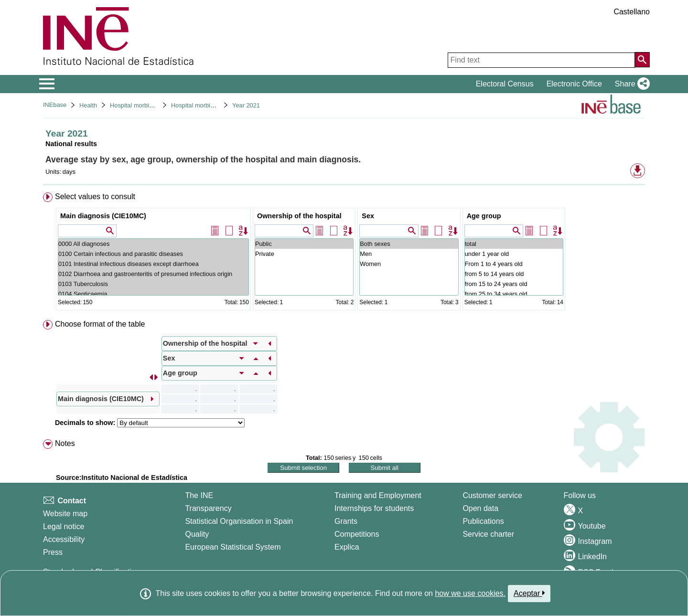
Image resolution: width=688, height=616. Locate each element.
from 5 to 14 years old (514, 274)
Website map (65, 514)
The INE (199, 495)
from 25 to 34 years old (514, 294)
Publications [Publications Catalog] (483, 521)
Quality (197, 534)
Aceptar (529, 593)
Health (88, 105)
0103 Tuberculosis (153, 284)
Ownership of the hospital (299, 216)
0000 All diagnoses (153, 244)
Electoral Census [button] (505, 84)
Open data (480, 508)
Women (409, 264)
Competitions (357, 534)
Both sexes (409, 244)
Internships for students (374, 508)
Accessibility (64, 539)
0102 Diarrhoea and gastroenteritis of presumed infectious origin (153, 274)
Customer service (492, 495)
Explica (347, 547)
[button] (630, 84)
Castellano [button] (632, 12)
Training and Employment (378, 495)
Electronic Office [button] (574, 84)
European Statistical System (233, 547)
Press (53, 552)
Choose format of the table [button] (100, 324)
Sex (368, 216)
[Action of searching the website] (642, 60)
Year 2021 (246, 105)
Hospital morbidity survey (205, 105)
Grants (346, 521)
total (514, 244)
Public (304, 244)
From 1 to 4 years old (514, 264)
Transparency (208, 508)
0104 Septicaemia (153, 294)
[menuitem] (344, 253)
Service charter (488, 534)
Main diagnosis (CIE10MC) (103, 216)
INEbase (55, 105)
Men (409, 254)
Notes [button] (65, 443)
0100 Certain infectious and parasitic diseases (153, 254)
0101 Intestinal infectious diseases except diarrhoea (153, 264)
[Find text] (541, 60)
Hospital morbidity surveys (145, 105)
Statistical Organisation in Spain (239, 521)
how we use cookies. (470, 593)
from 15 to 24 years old (514, 284)
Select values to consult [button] (95, 196)
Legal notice (64, 526)
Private (304, 254)
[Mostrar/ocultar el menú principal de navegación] (47, 84)
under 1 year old (514, 254)
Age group (484, 216)
